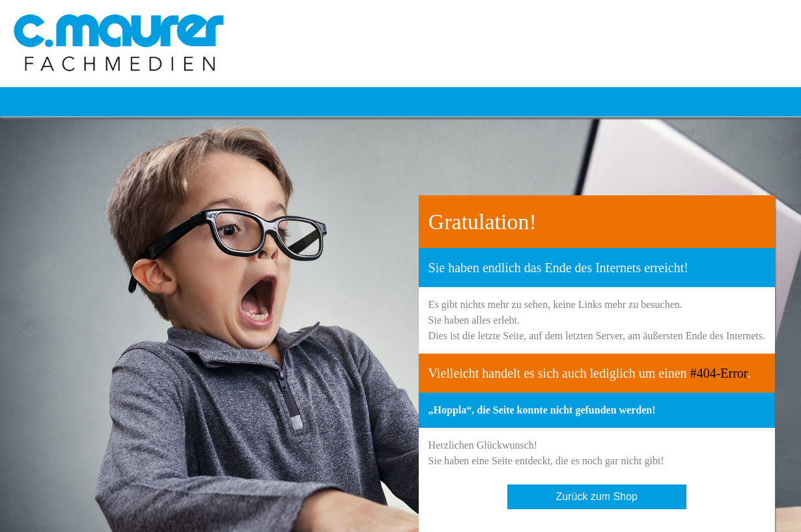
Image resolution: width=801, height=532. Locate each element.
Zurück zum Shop (597, 497)
